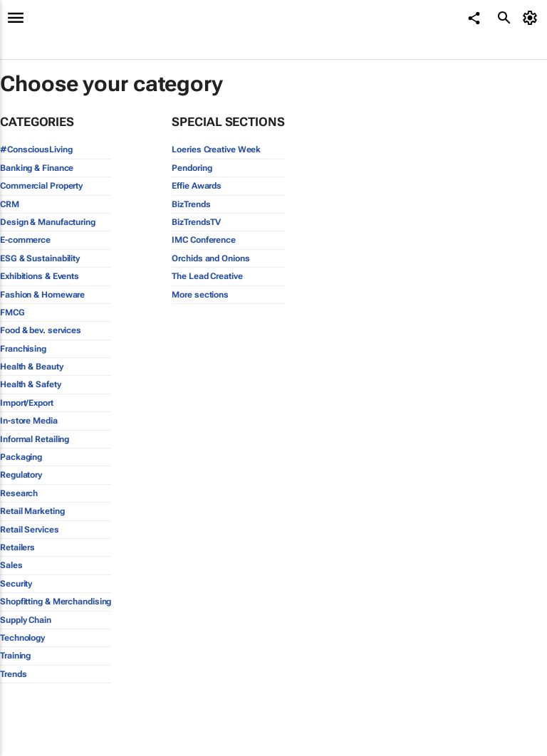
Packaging (21, 457)
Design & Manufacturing (48, 222)
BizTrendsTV (196, 222)
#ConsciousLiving (36, 149)
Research (19, 493)
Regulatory (21, 475)
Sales (11, 565)
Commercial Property (41, 186)
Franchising (23, 349)
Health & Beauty (32, 367)
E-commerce (25, 240)
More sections (200, 295)
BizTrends (191, 204)
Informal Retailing (35, 439)
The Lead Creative (207, 276)
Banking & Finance (37, 168)
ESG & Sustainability (40, 258)
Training (15, 656)
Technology (22, 638)
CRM (10, 204)
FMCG (12, 313)
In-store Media (29, 421)
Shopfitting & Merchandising (56, 602)
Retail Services (30, 530)
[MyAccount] (532, 18)
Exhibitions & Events (40, 276)
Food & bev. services (41, 330)
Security (16, 584)
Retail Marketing (32, 511)
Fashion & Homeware (42, 295)
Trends (13, 674)
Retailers (17, 547)
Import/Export (27, 403)
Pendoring (192, 168)
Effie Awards (197, 186)
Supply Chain (26, 620)
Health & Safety (31, 384)
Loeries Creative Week (216, 149)
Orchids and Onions (210, 258)
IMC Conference (204, 240)
